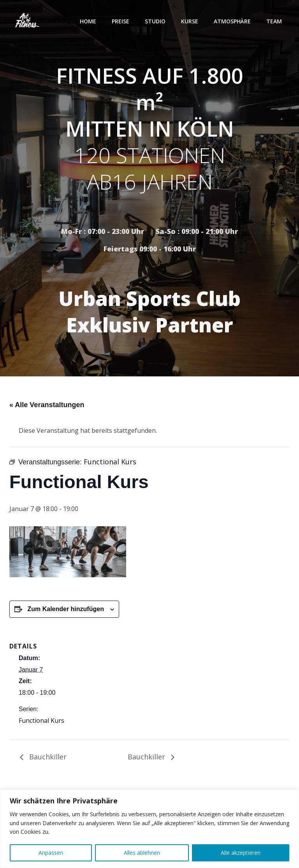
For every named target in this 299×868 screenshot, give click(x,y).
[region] (149, 829)
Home (88, 21)
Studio (155, 21)
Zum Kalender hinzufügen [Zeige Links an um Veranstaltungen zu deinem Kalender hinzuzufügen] (65, 609)
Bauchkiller (47, 757)
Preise (120, 21)
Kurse (190, 21)
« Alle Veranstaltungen (47, 405)
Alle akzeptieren (241, 853)
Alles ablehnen (142, 853)
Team (274, 21)
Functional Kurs (41, 720)
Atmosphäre (232, 21)
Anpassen (51, 853)
